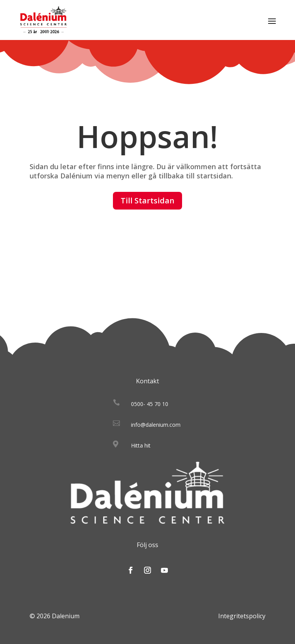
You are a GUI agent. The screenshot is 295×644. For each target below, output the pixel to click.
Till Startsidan (147, 201)
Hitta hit (141, 445)
